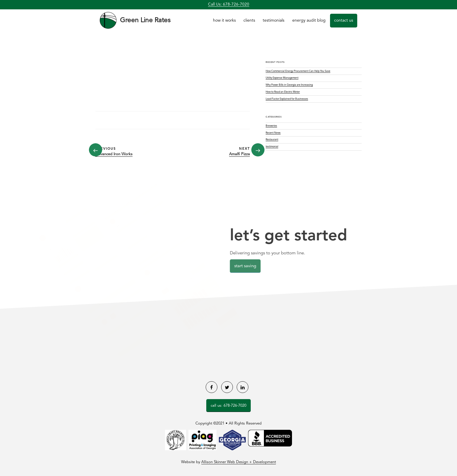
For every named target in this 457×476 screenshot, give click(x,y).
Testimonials (274, 20)
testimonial (272, 147)
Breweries (271, 126)
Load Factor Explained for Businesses (287, 99)
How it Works (224, 20)
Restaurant (272, 140)
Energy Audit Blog (309, 20)
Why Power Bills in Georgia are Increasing (289, 85)
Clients (249, 20)
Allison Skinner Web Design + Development (239, 462)
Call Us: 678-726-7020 (229, 5)
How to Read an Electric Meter (283, 92)
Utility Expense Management (282, 78)
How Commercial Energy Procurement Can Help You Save (298, 71)
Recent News (273, 133)
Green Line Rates (145, 20)
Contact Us (344, 20)
